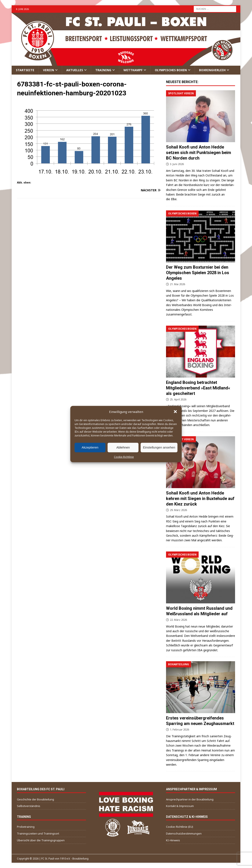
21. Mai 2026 (177, 284)
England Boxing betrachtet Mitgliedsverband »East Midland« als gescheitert (198, 388)
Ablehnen (123, 447)
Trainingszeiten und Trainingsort (38, 833)
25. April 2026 (178, 399)
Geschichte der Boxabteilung (35, 799)
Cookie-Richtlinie (124, 457)
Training (103, 70)
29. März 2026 (178, 510)
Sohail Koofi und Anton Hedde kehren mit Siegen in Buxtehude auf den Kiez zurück (200, 499)
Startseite (25, 70)
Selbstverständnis (29, 806)
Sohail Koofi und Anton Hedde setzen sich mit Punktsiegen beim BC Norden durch (199, 153)
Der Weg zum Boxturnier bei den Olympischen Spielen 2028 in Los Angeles (198, 273)
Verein (48, 70)
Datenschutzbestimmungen (184, 833)
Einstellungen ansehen (159, 447)
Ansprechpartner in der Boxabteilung (190, 799)
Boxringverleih (212, 70)
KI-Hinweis (173, 840)
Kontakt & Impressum (180, 806)
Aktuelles (75, 70)
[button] (175, 411)
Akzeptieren (90, 447)
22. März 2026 (178, 620)
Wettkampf (133, 70)
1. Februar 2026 (179, 729)
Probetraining (26, 827)
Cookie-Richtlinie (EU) (180, 827)
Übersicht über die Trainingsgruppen (41, 840)
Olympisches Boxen (171, 70)
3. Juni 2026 (177, 164)
